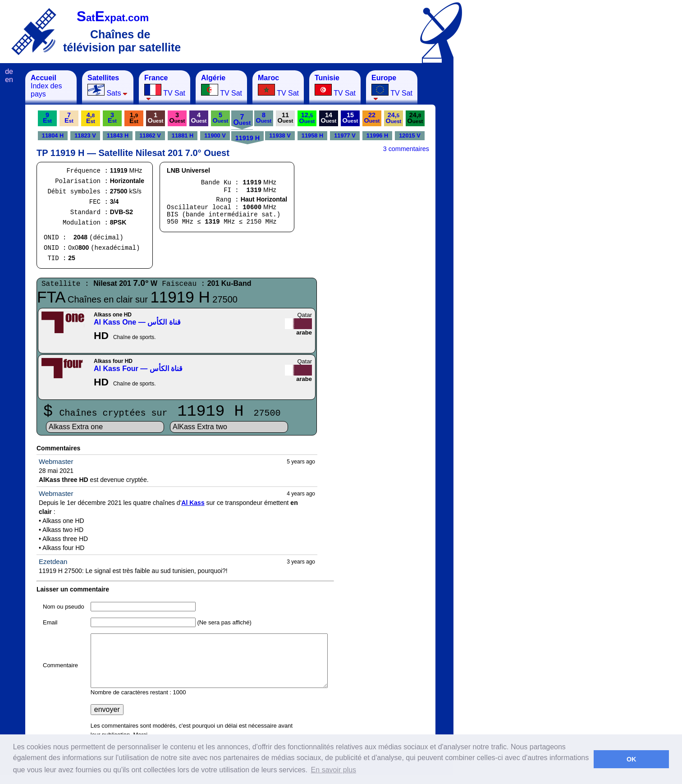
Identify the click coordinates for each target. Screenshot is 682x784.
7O (242, 120)
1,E (134, 118)
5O (221, 118)
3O (177, 118)
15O (350, 118)
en (9, 80)
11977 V (345, 135)
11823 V (85, 135)
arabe (304, 332)
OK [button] (632, 759)
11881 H (183, 135)
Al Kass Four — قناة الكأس (138, 369)
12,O (307, 118)
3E (112, 118)
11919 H (247, 138)
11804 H (53, 135)
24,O (394, 118)
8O (264, 118)
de (9, 71)
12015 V (410, 135)
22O (372, 118)
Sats (108, 85)
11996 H (377, 135)
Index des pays (46, 86)
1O (156, 118)
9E (47, 118)
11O (286, 118)
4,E (91, 118)
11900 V (215, 135)
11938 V (280, 135)
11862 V (150, 135)
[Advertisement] (498, 206)
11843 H (118, 135)
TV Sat (165, 87)
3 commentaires (406, 149)
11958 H (312, 135)
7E (69, 118)
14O (329, 118)
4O (199, 118)
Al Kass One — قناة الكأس (137, 322)
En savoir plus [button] (334, 770)
